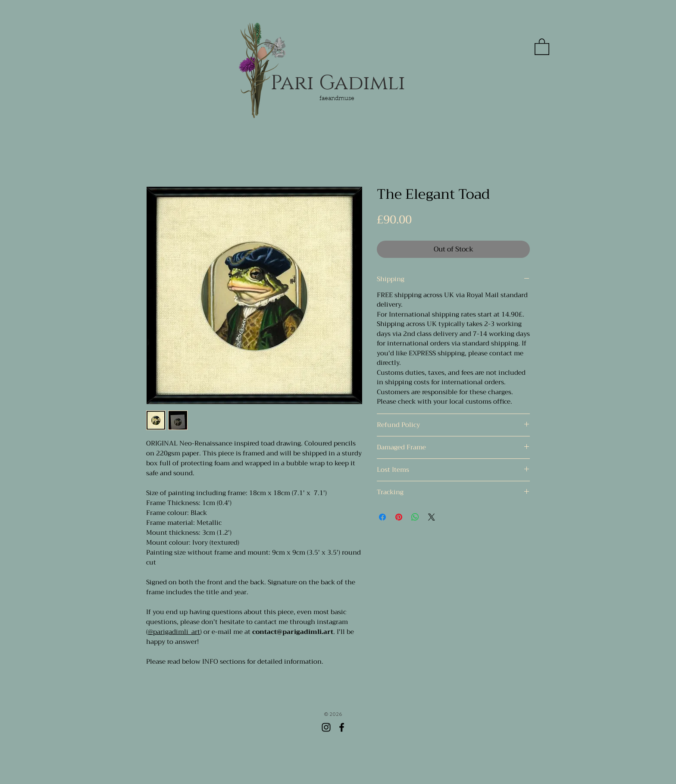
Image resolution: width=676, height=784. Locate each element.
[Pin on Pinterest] (399, 517)
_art (194, 632)
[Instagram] (326, 727)
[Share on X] (432, 517)
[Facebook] (342, 727)
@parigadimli (168, 632)
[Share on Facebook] (382, 517)
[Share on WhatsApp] (415, 517)
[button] (542, 46)
